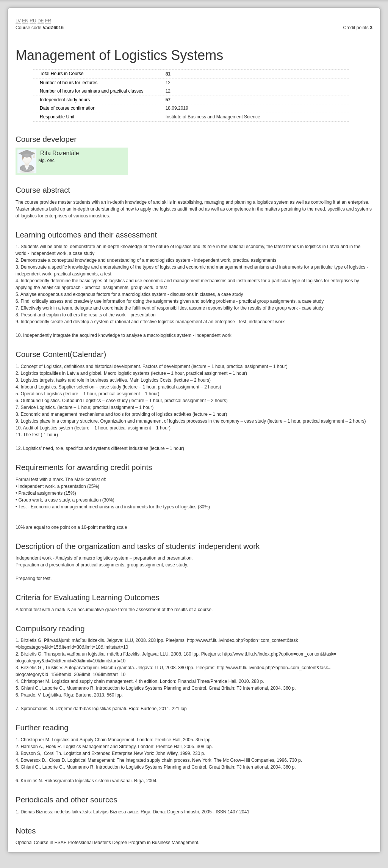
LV (18, 21)
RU (33, 21)
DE (41, 21)
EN (25, 21)
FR (48, 21)
